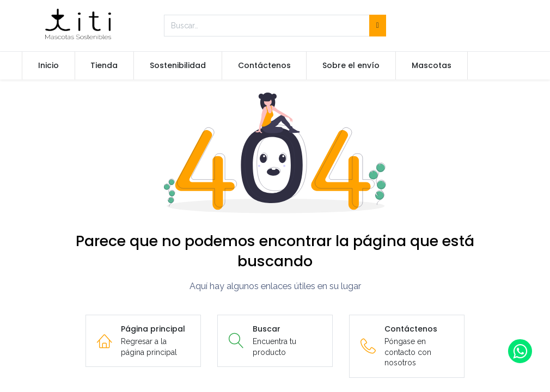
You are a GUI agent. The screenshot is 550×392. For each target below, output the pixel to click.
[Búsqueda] (378, 26)
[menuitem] (48, 66)
